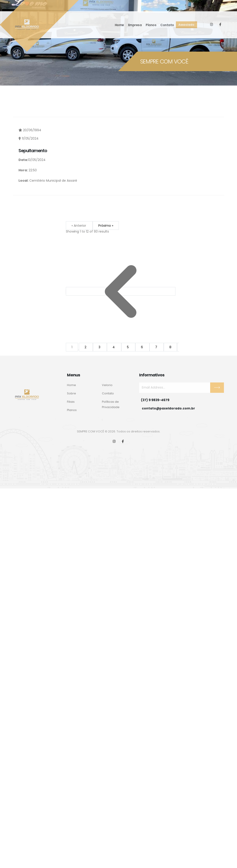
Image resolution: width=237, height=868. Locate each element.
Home (119, 25)
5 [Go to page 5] (128, 347)
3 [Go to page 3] (100, 347)
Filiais (71, 402)
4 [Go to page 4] (114, 347)
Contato (167, 25)
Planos (151, 25)
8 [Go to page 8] (170, 347)
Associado (186, 25)
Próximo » (106, 226)
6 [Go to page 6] (142, 347)
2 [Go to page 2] (86, 347)
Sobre (71, 393)
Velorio (107, 385)
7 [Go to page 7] (157, 347)
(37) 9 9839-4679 (155, 400)
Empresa (135, 25)
